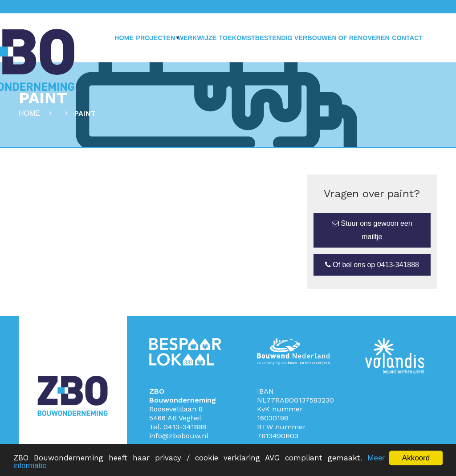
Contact (407, 38)
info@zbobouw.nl (179, 436)
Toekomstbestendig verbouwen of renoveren (304, 38)
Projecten (155, 38)
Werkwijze (197, 38)
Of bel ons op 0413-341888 (372, 265)
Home (124, 38)
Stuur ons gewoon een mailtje (372, 230)
